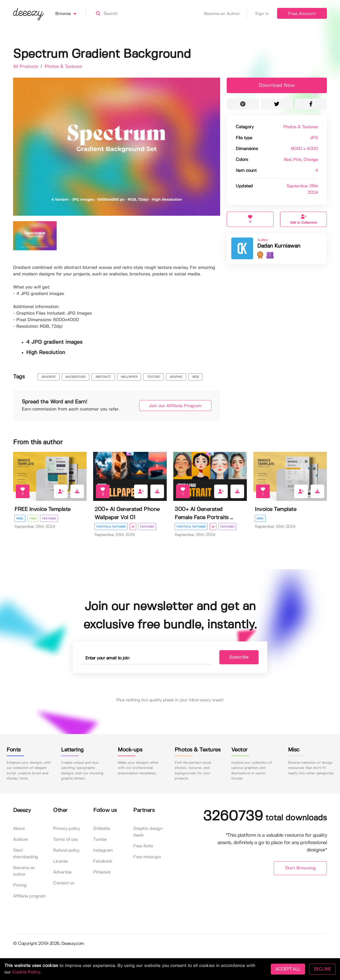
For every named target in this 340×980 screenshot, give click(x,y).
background (75, 377)
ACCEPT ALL (288, 969)
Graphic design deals (148, 832)
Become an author (24, 871)
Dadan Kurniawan (279, 246)
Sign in (262, 14)
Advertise (62, 872)
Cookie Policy (26, 972)
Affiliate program (29, 896)
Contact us (64, 883)
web (195, 377)
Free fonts (143, 846)
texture (154, 377)
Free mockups (147, 857)
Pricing (20, 885)
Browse (71, 14)
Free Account (302, 14)
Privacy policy (66, 829)
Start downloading (26, 854)
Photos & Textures (63, 67)
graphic (176, 377)
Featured (49, 519)
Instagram (103, 850)
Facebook (103, 861)
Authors (21, 840)
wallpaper (129, 377)
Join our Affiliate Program (174, 406)
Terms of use (65, 840)
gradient (49, 377)
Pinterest (102, 872)
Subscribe (237, 657)
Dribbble (101, 829)
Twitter (100, 840)
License (60, 861)
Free (33, 519)
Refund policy (66, 850)
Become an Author (226, 14)
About (19, 829)
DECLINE (322, 969)
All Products (26, 67)
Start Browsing (300, 868)
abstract (103, 377)
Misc (20, 519)
